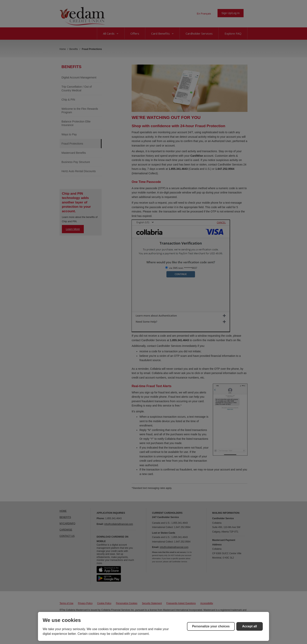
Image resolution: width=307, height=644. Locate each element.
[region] (153, 626)
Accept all (250, 626)
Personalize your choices (211, 626)
